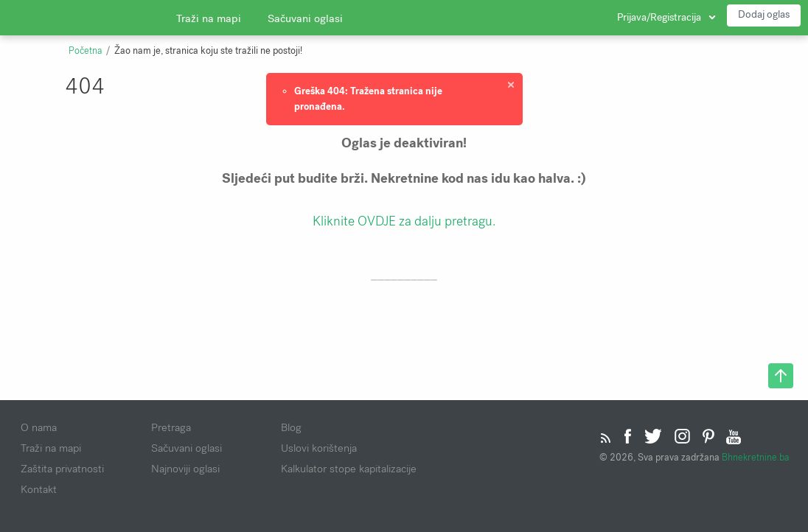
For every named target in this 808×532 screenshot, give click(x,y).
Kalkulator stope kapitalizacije (349, 469)
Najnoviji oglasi (185, 469)
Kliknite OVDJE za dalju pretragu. (404, 221)
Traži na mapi (209, 18)
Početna (85, 51)
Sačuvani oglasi (305, 18)
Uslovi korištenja (319, 448)
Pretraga (171, 427)
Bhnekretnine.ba (755, 457)
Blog (291, 427)
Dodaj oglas (764, 14)
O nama (39, 427)
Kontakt (39, 489)
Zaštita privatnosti (62, 469)
